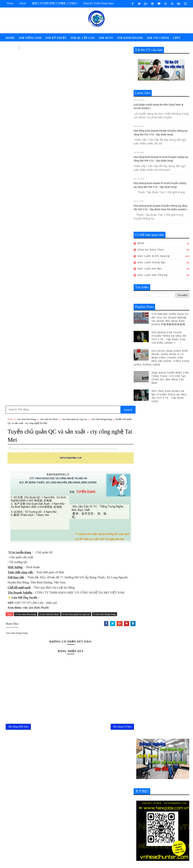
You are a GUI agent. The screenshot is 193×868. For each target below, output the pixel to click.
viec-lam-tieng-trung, (107, 88)
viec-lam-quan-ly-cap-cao (74, 59)
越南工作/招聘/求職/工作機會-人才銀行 (55, 3)
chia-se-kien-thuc (151, 250)
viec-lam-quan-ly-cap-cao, (83, 88)
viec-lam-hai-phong (152, 275)
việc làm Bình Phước (36, 247)
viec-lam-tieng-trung (102, 59)
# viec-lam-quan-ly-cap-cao (76, 253)
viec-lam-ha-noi (150, 269)
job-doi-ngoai (114, 822)
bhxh (141, 244)
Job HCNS (106, 38)
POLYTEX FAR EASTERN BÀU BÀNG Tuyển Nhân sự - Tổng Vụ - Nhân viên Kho (114, 784)
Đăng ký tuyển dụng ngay (99, 3)
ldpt (83, 841)
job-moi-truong (90, 828)
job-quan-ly (88, 834)
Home (10, 3)
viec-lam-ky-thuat (49, 59)
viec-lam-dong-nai (152, 263)
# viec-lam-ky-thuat (49, 253)
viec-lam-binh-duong (154, 256)
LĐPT (177, 38)
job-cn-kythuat (90, 822)
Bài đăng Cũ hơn (118, 366)
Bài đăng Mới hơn (18, 366)
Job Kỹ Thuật (56, 38)
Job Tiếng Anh (30, 38)
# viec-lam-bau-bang (26, 253)
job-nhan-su (114, 828)
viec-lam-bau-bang (27, 59)
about (23, 3)
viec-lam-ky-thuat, (60, 88)
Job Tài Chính (158, 38)
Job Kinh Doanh (130, 38)
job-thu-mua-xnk (111, 834)
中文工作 (11, 47)
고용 (24, 47)
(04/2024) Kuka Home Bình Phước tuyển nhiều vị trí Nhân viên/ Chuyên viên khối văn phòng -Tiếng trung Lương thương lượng (161, 358)
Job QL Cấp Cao (82, 38)
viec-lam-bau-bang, (41, 88)
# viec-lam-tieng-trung (105, 253)
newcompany (99, 841)
